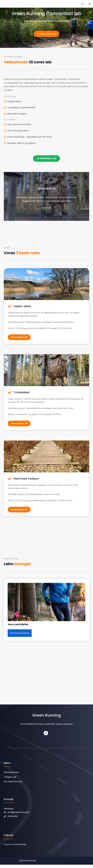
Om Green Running (20, 633)
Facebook (9, 809)
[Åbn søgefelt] (83, 4)
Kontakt (9, 799)
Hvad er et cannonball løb (15, 844)
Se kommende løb (46, 34)
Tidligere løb (10, 777)
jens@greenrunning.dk (18, 812)
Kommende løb (11, 772)
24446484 (13, 816)
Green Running (18, 4)
